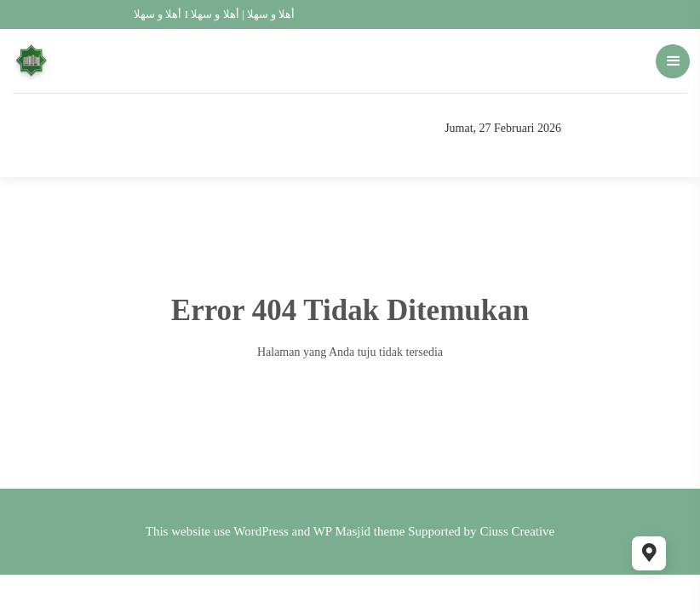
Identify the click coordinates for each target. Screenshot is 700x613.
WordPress (261, 531)
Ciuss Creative (517, 531)
